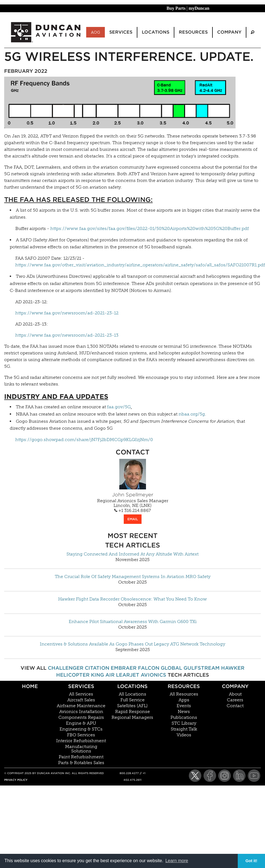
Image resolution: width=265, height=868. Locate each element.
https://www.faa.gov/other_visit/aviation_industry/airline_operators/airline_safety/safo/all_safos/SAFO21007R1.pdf (140, 265)
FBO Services (81, 735)
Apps (184, 700)
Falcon (149, 668)
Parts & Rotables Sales (81, 763)
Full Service (132, 700)
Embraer (124, 668)
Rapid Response (132, 712)
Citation (97, 668)
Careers (235, 700)
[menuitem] (252, 32)
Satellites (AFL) (132, 706)
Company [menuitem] (229, 32)
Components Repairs (81, 717)
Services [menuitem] (121, 32)
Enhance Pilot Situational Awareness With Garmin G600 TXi (133, 622)
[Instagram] (225, 776)
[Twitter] (195, 776)
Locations (132, 686)
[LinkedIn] (239, 776)
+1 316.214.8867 (133, 511)
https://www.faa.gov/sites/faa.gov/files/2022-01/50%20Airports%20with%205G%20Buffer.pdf (150, 228)
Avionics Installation (81, 712)
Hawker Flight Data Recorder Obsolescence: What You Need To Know (132, 599)
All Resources (184, 694)
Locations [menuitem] (156, 32)
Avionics (153, 675)
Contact (235, 706)
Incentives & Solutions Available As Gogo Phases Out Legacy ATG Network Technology (132, 644)
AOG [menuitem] (96, 32)
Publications (184, 717)
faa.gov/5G (119, 407)
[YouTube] (254, 776)
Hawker (233, 668)
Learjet (128, 675)
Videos (184, 735)
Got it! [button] (251, 861)
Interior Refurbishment (81, 741)
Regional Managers (132, 717)
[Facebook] (210, 776)
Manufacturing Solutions (81, 749)
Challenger (66, 668)
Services (81, 686)
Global (171, 668)
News (184, 712)
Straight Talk (184, 729)
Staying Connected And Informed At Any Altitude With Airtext (132, 554)
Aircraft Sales (81, 700)
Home (30, 686)
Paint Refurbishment (81, 757)
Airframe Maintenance (81, 706)
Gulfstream (202, 668)
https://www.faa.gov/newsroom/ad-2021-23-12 (67, 313)
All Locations (132, 694)
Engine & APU (81, 723)
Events (184, 706)
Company (235, 686)
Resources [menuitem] (193, 32)
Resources (184, 686)
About (235, 694)
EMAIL (133, 519)
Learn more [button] (177, 861)
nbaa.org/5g (192, 414)
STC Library (184, 723)
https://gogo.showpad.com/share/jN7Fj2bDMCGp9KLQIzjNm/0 (84, 440)
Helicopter (73, 675)
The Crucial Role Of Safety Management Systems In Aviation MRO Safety (133, 577)
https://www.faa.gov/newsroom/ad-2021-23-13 (67, 335)
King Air (103, 675)
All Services (81, 694)
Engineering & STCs (81, 729)
